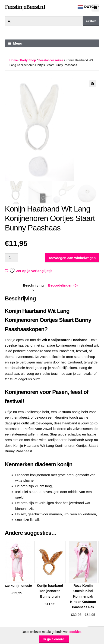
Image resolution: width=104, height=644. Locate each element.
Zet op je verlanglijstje (29, 271)
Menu (18, 43)
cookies (76, 632)
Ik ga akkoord (54, 639)
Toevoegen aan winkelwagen (72, 258)
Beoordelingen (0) (63, 285)
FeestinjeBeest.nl (25, 7)
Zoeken (91, 21)
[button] (93, 84)
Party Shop (28, 60)
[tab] (33, 285)
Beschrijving (33, 285)
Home (14, 60)
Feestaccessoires (51, 60)
